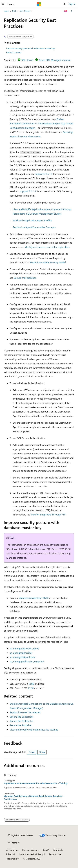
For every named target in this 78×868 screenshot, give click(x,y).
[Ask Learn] (66, 11)
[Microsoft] (39, 4)
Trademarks (12, 859)
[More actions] (72, 11)
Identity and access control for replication (47, 247)
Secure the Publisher (25, 278)
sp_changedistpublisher (22, 657)
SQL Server (25, 11)
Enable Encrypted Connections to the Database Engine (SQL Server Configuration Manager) (41, 123)
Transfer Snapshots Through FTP (48, 514)
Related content (14, 52)
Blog (45, 850)
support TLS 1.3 (28, 191)
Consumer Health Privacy (31, 854)
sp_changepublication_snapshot (27, 661)
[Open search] (65, 4)
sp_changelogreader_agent (24, 648)
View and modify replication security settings (34, 729)
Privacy (10, 854)
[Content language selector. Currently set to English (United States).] (20, 835)
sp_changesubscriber (21, 653)
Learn (6, 11)
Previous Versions (31, 850)
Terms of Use (55, 854)
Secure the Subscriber (21, 717)
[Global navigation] (3, 4)
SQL (14, 11)
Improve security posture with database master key (31, 48)
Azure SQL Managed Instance (55, 60)
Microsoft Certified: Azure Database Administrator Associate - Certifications (34, 798)
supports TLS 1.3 (44, 174)
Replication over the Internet (25, 712)
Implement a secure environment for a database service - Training (36, 783)
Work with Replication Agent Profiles (32, 220)
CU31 (31, 688)
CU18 (31, 684)
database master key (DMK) (34, 598)
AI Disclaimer (12, 850)
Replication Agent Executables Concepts (34, 227)
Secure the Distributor (21, 721)
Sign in (72, 4)
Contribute (58, 850)
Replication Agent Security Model (48, 262)
